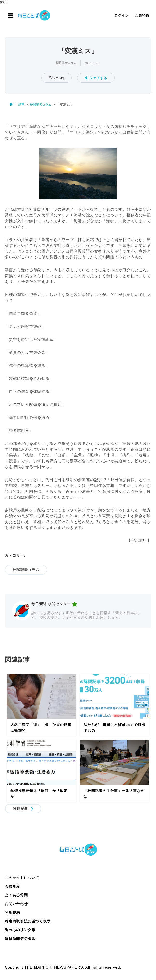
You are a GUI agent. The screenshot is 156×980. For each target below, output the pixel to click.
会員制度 (12, 886)
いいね (58, 78)
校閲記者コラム (66, 63)
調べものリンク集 (20, 930)
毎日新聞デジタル (20, 938)
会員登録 (142, 15)
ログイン (122, 15)
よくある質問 (16, 895)
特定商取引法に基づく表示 (28, 921)
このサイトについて (22, 878)
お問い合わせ (16, 904)
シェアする (96, 78)
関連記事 (20, 809)
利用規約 (12, 912)
